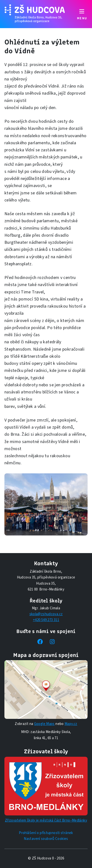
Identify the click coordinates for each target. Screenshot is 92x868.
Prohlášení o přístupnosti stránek (46, 833)
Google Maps (44, 724)
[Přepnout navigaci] (82, 14)
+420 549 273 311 (46, 620)
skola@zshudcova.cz (46, 614)
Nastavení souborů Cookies (46, 839)
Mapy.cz (71, 724)
